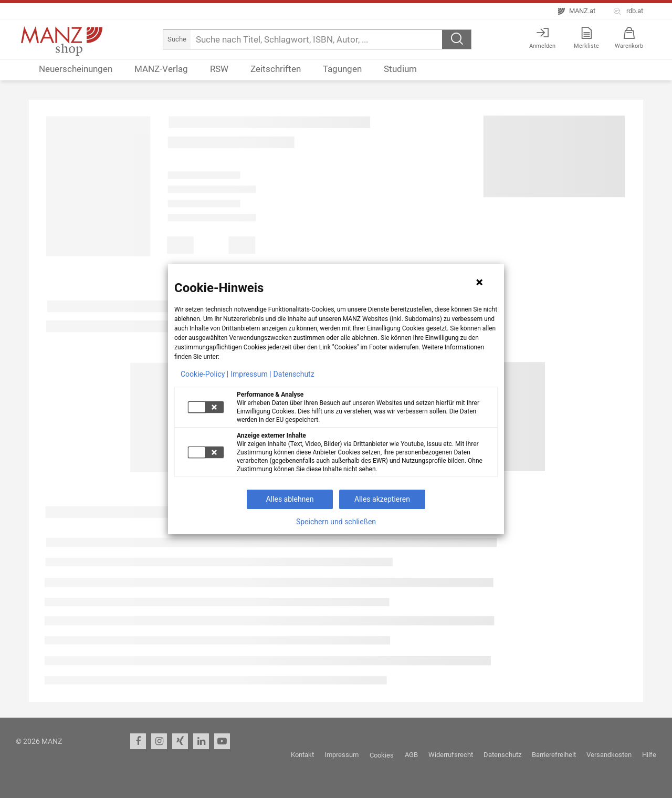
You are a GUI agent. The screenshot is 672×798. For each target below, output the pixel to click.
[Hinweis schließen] (479, 282)
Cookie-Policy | (204, 374)
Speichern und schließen (336, 522)
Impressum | (251, 374)
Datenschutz (294, 374)
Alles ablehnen (290, 499)
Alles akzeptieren (382, 499)
